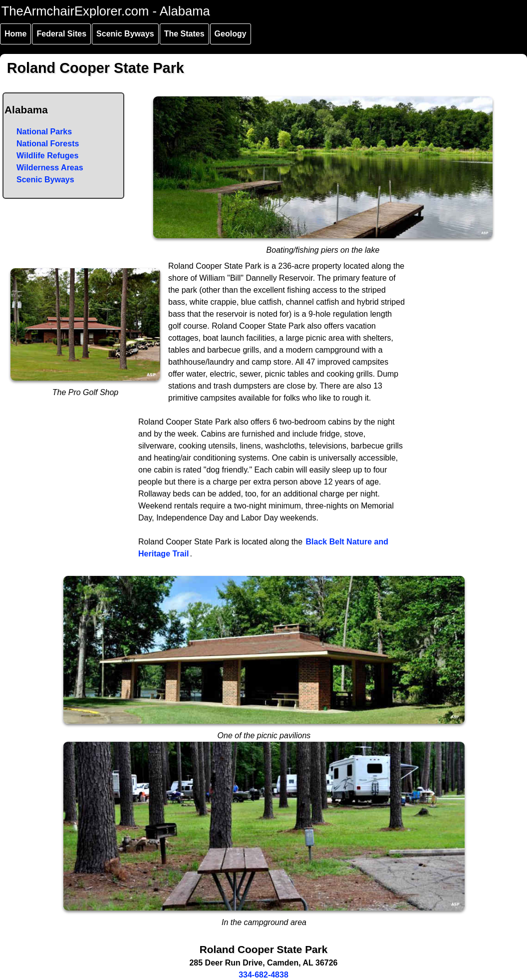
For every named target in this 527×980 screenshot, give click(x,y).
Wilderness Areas (50, 168)
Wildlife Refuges (47, 156)
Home (15, 34)
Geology (231, 34)
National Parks (44, 132)
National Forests (48, 144)
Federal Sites (61, 34)
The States (184, 34)
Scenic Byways (125, 34)
